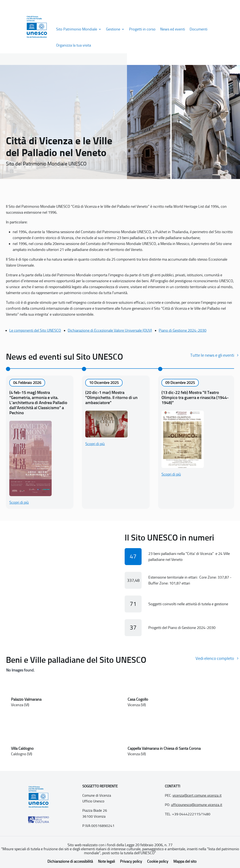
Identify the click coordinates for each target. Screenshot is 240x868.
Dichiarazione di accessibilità (70, 861)
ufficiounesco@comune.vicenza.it (197, 805)
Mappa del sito (185, 861)
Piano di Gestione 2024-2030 (183, 330)
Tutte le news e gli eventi (212, 355)
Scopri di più (19, 502)
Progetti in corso (142, 29)
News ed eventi (173, 29)
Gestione (113, 29)
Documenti (199, 29)
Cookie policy (158, 861)
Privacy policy (131, 861)
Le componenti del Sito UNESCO (35, 330)
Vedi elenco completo (215, 658)
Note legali (106, 861)
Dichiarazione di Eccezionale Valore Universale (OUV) (110, 330)
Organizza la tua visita (74, 45)
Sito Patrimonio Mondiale (77, 29)
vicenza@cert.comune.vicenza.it (197, 795)
